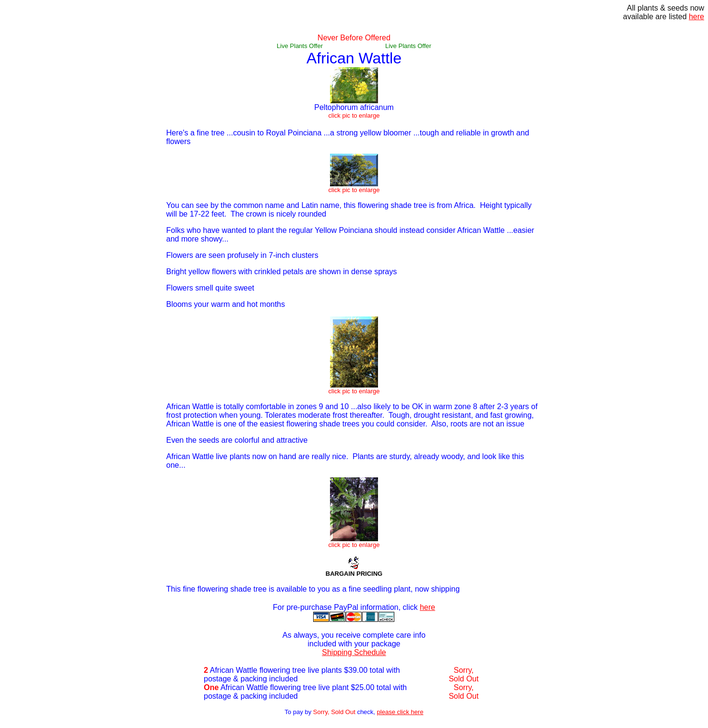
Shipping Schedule (354, 652)
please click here (400, 712)
